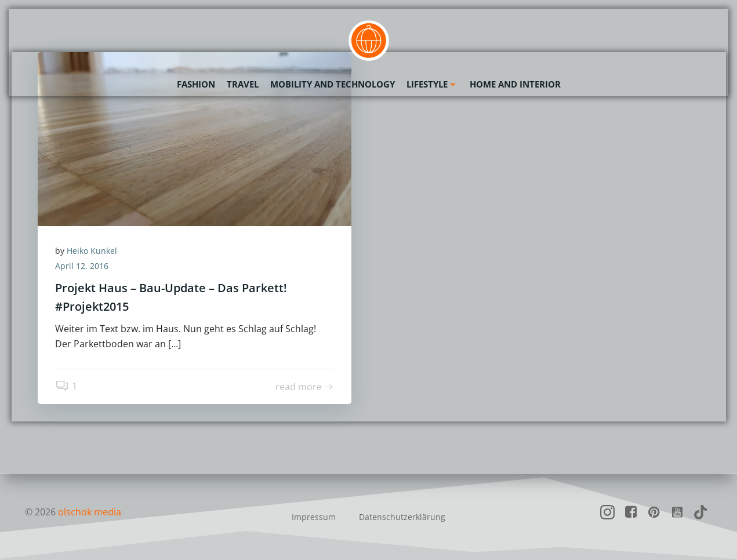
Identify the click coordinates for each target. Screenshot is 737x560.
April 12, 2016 (82, 266)
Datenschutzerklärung (402, 517)
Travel (243, 84)
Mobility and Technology (333, 84)
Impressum (314, 517)
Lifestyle (432, 84)
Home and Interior (515, 84)
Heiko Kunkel (92, 251)
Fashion (196, 84)
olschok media (90, 512)
